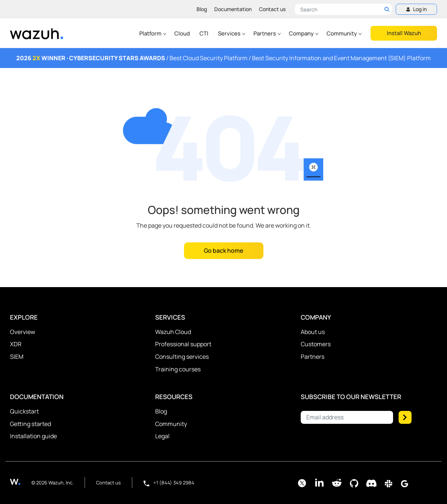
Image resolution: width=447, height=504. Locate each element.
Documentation (233, 9)
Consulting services (182, 357)
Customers (316, 344)
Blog (202, 9)
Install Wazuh (404, 33)
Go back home (223, 251)
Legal (162, 436)
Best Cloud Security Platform (209, 58)
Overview (23, 332)
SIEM (17, 357)
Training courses (178, 369)
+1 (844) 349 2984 (169, 483)
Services (232, 33)
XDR (16, 344)
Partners (267, 33)
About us (313, 332)
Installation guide (33, 436)
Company (304, 33)
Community (344, 33)
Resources (174, 397)
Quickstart (24, 411)
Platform (153, 33)
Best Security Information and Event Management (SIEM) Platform (341, 58)
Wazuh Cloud (173, 332)
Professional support (183, 344)
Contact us (272, 9)
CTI (204, 33)
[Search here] (343, 9)
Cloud (182, 33)
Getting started (30, 424)
